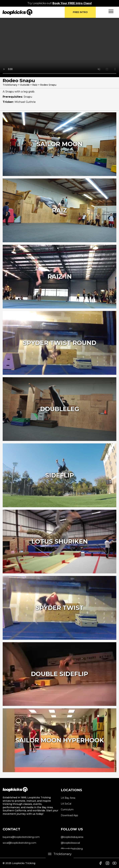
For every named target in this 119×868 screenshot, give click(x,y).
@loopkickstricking (72, 849)
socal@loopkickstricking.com (19, 843)
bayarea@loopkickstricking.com (21, 837)
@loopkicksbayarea (72, 837)
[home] (34, 12)
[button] (111, 11)
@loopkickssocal (70, 843)
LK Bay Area (68, 798)
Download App (69, 815)
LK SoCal (66, 804)
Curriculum (67, 810)
